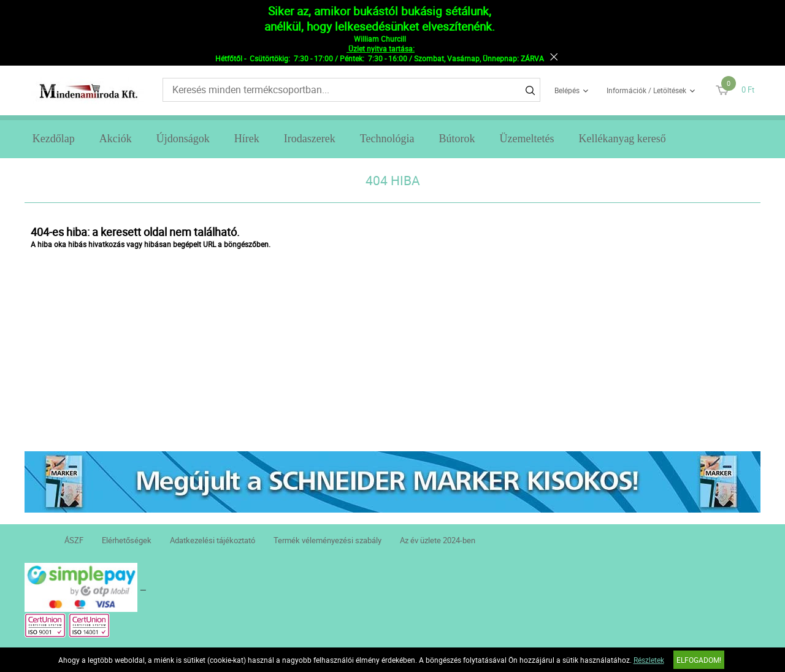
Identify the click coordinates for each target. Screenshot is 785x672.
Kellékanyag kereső (622, 139)
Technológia (387, 139)
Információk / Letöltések (646, 90)
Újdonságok (183, 139)
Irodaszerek (310, 139)
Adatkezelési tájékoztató (213, 540)
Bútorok (457, 139)
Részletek (649, 660)
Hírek (247, 139)
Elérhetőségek (127, 540)
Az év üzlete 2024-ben (438, 540)
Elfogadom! (699, 660)
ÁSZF (74, 540)
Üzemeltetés (527, 139)
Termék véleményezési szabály (327, 540)
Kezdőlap (54, 139)
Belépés (567, 90)
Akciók (116, 139)
